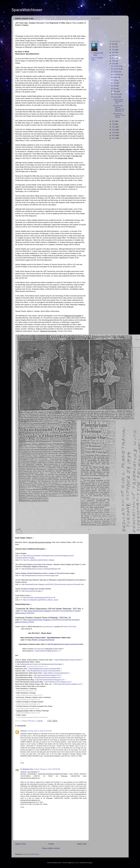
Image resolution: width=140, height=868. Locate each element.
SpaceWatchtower (27, 10)
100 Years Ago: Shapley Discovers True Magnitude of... (119, 108)
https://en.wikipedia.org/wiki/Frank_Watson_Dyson (41, 600)
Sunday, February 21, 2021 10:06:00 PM (47, 769)
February (117, 94)
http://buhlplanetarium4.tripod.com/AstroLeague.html (40, 576)
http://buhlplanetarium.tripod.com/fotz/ (68, 660)
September (117, 74)
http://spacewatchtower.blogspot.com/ (47, 675)
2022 (114, 52)
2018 (114, 64)
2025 (114, 44)
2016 (114, 124)
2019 (114, 61)
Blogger (90, 863)
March (116, 91)
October (116, 72)
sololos (76, 863)
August (116, 77)
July (115, 80)
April (115, 89)
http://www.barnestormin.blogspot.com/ (68, 684)
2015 (114, 127)
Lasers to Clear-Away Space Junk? (118, 101)
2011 (114, 138)
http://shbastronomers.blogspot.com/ (58, 682)
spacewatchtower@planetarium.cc (47, 651)
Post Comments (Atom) (31, 854)
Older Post (82, 844)
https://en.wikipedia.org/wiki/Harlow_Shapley (39, 560)
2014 (114, 130)
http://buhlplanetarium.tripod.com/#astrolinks (45, 669)
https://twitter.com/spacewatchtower (41, 640)
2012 (114, 135)
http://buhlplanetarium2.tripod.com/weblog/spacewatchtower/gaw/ (39, 664)
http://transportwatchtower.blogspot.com (50, 680)
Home (51, 844)
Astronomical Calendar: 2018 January (119, 115)
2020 (114, 58)
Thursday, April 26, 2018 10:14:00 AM (39, 731)
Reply (22, 763)
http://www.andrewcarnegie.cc (32, 591)
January (116, 97)
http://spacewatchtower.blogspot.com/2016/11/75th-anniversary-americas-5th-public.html (53, 584)
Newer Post (20, 844)
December (117, 66)
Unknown (24, 731)
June (115, 83)
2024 (114, 47)
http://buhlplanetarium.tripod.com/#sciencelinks (65, 644)
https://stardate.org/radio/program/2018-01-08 (39, 598)
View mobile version (51, 848)
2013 (114, 133)
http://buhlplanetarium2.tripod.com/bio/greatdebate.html (41, 569)
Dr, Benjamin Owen (27, 769)
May (115, 86)
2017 (114, 121)
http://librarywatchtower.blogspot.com (47, 677)
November (117, 69)
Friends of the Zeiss (69, 627)
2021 (114, 55)
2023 (114, 50)
